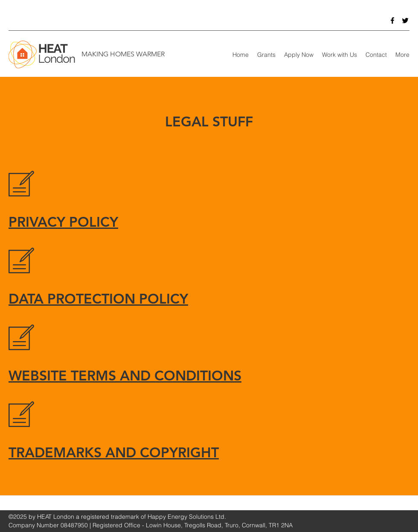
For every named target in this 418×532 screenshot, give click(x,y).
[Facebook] (392, 20)
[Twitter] (405, 20)
